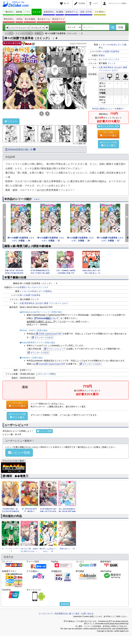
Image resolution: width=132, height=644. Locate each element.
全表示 (37, 199)
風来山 (49, 291)
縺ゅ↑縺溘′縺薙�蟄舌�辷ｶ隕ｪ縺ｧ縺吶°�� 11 (67, 511)
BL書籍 (60, 12)
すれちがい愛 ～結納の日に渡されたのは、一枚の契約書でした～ (29, 551)
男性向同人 (9, 19)
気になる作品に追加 (108, 126)
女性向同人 (49, 12)
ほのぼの (118, 67)
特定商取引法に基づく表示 (67, 614)
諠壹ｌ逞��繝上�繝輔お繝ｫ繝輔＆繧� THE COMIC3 (66, 273)
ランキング (37, 28)
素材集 (19, 12)
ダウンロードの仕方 (42, 338)
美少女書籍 (30, 19)
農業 (125, 67)
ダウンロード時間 (46, 374)
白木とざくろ (118, 45)
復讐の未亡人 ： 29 (67, 549)
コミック (37, 12)
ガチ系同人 (100, 12)
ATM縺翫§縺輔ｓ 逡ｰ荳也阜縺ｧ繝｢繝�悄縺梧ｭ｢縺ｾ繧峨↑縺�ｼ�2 (10, 511)
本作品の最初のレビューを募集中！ (108, 109)
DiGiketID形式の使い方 (20, 149)
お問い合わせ (87, 614)
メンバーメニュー (20, 28)
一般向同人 (9, 12)
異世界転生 (108, 67)
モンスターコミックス (109, 59)
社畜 (101, 67)
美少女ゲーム (44, 19)
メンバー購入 (108, 134)
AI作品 (19, 19)
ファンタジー (105, 70)
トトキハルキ (105, 45)
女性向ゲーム (72, 12)
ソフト (27, 12)
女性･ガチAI (86, 12)
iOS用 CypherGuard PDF (49, 334)
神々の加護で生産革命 (109, 51)
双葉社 (102, 55)
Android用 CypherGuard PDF (51, 364)
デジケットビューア (55, 349)
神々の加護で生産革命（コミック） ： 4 (31, 38)
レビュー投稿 (44, 431)
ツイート (11, 121)
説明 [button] (102, 78)
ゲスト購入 (108, 144)
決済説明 (65, 604)
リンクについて (46, 614)
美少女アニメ (58, 19)
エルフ (115, 70)
